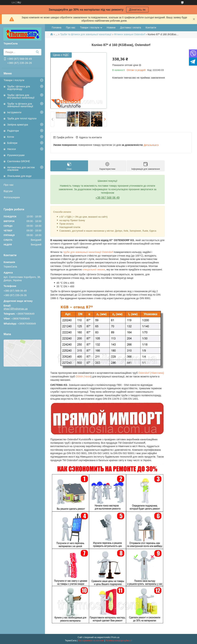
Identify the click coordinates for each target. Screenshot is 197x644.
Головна (57, 28)
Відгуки (8, 191)
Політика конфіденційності (119, 641)
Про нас (9, 185)
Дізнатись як (137, 10)
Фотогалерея (12, 197)
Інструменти (14, 112)
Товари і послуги (14, 80)
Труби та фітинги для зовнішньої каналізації (20, 105)
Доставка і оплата (130, 28)
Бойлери (12, 143)
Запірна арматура (18, 125)
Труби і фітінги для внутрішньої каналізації (21, 96)
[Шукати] (37, 52)
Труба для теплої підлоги (22, 118)
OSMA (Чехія (83, 376)
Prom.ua (115, 637)
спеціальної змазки (94, 270)
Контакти (151, 28)
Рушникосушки (16, 155)
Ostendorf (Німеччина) (151, 373)
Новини (111, 28)
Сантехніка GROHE (19, 161)
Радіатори (13, 131)
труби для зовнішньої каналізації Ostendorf (88, 252)
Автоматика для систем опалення (21, 169)
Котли (11, 137)
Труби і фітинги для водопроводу (19, 88)
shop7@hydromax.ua (16, 309)
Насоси (12, 149)
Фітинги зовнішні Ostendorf (130, 34)
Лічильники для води (19, 176)
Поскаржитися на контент (91, 641)
